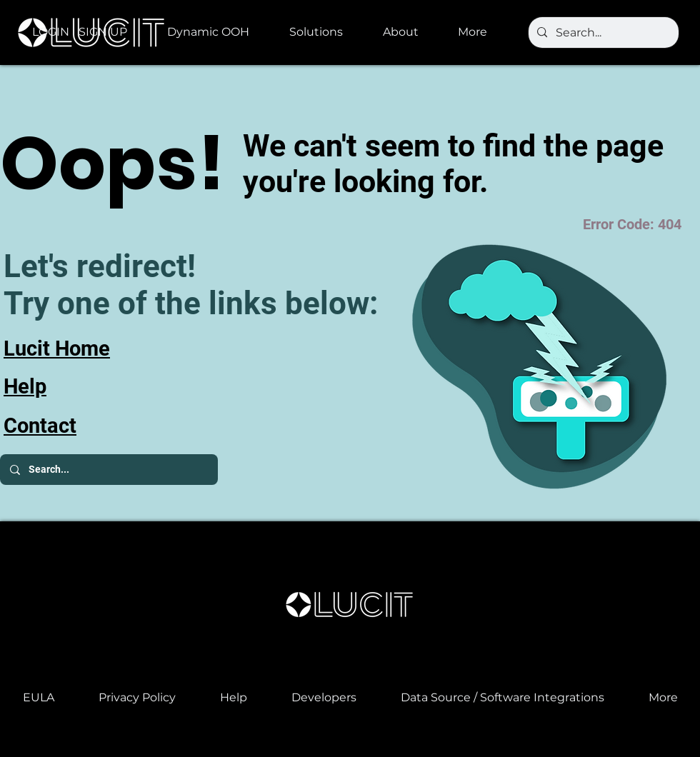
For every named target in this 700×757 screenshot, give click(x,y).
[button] (217, 32)
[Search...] (602, 33)
